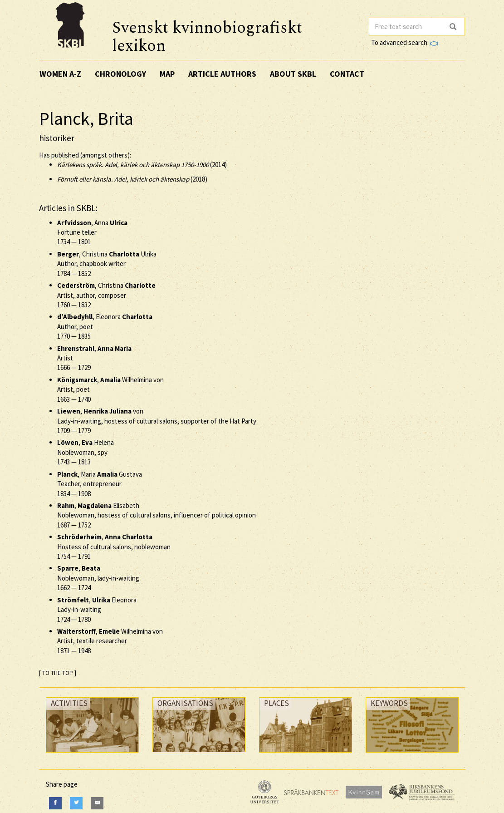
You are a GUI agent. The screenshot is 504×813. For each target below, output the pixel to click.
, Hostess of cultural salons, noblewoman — (114, 547)
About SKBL (293, 74)
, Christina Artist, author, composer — (106, 295)
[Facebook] (55, 803)
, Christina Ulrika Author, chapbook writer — (107, 264)
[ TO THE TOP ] (58, 673)
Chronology (120, 74)
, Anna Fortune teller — (92, 232)
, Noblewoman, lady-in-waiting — (98, 578)
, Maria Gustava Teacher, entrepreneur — (100, 484)
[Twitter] (76, 803)
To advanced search (405, 42)
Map (167, 74)
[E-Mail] (97, 803)
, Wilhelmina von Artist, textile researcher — (110, 641)
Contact (347, 74)
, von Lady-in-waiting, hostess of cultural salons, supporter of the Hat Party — (157, 421)
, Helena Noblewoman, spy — (86, 452)
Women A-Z (60, 74)
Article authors (222, 74)
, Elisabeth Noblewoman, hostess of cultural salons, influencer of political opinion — (157, 515)
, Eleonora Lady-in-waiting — (97, 610)
